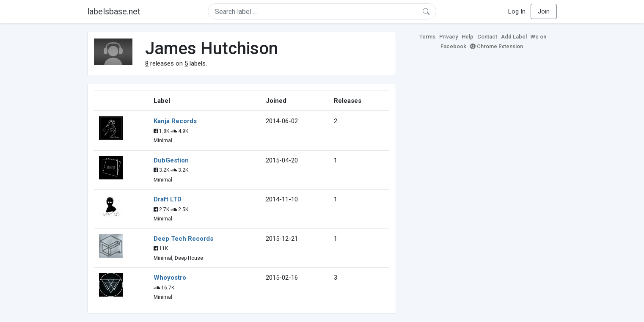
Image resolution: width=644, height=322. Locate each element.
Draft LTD (168, 199)
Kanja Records (175, 121)
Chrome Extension (497, 46)
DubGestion (171, 160)
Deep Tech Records (183, 239)
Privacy (449, 37)
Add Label (514, 37)
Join (544, 11)
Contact (487, 37)
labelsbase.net (114, 11)
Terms (427, 37)
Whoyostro (170, 278)
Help (468, 37)
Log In (517, 11)
